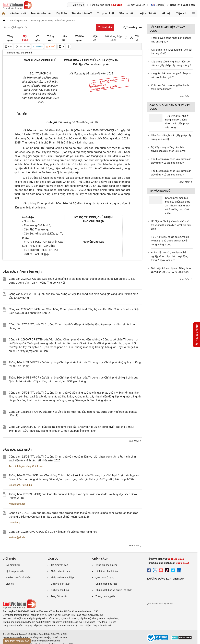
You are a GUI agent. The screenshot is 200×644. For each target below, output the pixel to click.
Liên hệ (10, 584)
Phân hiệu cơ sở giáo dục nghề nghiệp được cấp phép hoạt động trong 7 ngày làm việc (170, 256)
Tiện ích (181, 13)
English (157, 5)
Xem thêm (135, 441)
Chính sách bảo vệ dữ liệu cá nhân (114, 590)
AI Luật (167, 13)
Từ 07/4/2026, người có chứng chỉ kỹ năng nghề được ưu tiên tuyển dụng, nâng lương (170, 241)
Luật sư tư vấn (148, 13)
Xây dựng (27, 485)
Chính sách (38, 466)
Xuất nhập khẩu (17, 504)
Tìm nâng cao (132, 27)
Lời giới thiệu (13, 565)
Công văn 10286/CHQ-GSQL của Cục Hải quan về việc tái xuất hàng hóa (53, 532)
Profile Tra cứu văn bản (18, 578)
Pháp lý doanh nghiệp (62, 578)
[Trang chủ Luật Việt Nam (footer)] (19, 608)
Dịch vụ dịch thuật (60, 584)
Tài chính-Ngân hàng (20, 466)
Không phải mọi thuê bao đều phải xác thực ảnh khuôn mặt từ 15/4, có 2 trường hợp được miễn (178, 206)
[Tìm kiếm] (105, 27)
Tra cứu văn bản (41, 13)
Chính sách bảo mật (106, 584)
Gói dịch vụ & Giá (136, 5)
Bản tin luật (126, 13)
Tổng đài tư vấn (59, 596)
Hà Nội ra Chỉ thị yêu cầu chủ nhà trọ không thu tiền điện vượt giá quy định (171, 225)
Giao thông (15, 485)
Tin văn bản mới (82, 13)
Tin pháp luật (105, 13)
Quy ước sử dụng (105, 578)
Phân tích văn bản (60, 571)
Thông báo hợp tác (105, 596)
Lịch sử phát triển (15, 571)
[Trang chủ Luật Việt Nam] (17, 5)
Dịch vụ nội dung (60, 590)
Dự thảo (62, 13)
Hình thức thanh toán (107, 571)
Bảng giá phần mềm (106, 565)
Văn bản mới (18, 13)
